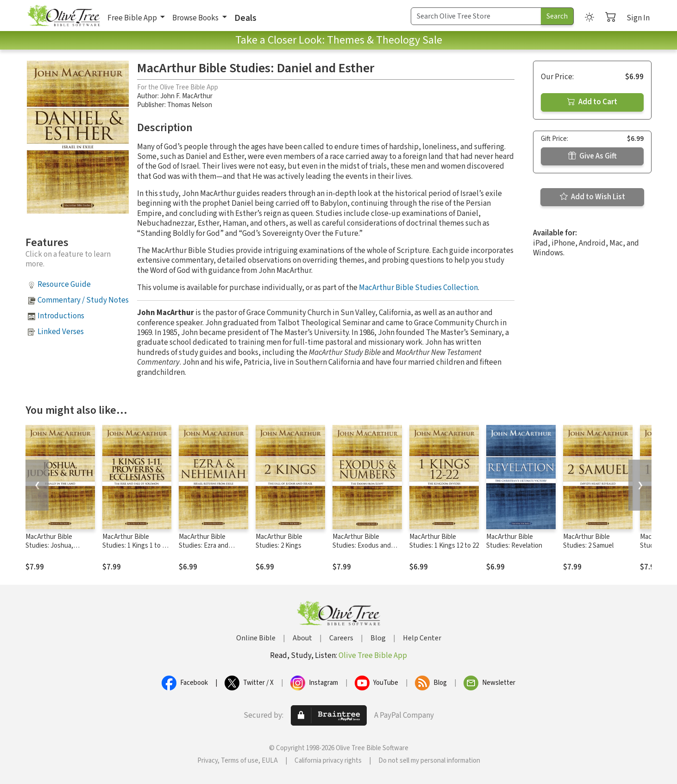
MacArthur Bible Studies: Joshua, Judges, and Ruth (51, 546)
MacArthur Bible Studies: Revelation (514, 541)
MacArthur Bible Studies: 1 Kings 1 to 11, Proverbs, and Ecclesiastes (136, 550)
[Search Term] (476, 16)
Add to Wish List (592, 197)
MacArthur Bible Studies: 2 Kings (279, 541)
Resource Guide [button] (64, 285)
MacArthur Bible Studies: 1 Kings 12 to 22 (444, 541)
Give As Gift (592, 156)
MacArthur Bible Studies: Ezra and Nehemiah (204, 546)
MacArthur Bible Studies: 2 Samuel (588, 541)
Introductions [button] (61, 316)
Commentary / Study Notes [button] (83, 300)
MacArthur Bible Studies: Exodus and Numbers (362, 546)
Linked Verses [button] (61, 332)
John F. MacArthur (186, 96)
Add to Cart (592, 102)
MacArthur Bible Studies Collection (418, 288)
